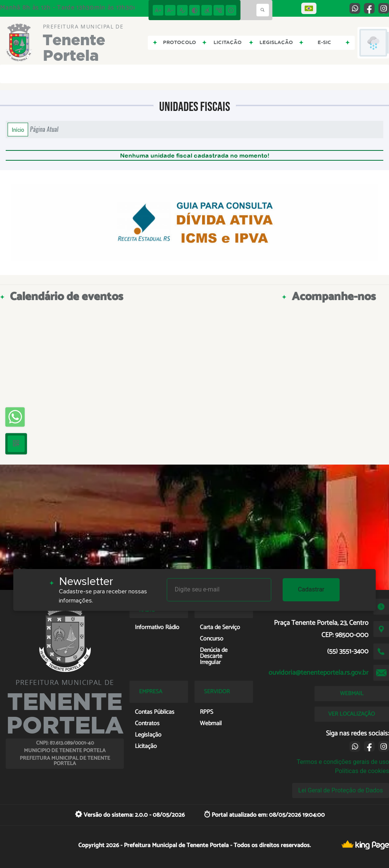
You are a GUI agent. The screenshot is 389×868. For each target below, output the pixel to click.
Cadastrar (311, 589)
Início (18, 130)
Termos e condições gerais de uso (343, 762)
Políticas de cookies (362, 771)
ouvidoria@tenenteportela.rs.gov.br (319, 673)
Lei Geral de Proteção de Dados (341, 790)
